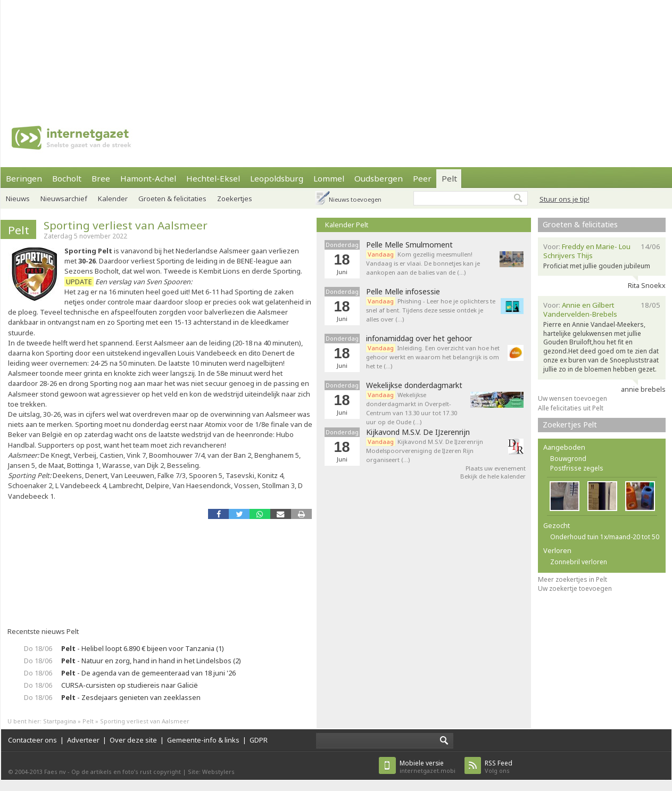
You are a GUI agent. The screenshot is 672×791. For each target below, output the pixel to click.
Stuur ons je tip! (565, 199)
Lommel (329, 178)
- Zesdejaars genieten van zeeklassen (131, 697)
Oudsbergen (379, 178)
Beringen (24, 178)
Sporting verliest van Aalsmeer (126, 225)
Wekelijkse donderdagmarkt (414, 385)
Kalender (113, 199)
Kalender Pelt (347, 225)
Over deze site (133, 740)
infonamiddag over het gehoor (419, 339)
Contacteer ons (32, 740)
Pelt (449, 178)
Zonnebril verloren (579, 562)
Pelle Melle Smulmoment (409, 245)
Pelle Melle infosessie (403, 292)
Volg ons (499, 767)
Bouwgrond (568, 459)
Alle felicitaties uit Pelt (571, 408)
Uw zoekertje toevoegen (575, 588)
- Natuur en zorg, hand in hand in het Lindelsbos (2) (151, 661)
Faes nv (55, 772)
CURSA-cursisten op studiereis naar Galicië (130, 685)
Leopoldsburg (277, 178)
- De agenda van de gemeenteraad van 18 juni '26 (148, 673)
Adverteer (83, 740)
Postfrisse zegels (577, 468)
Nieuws (18, 199)
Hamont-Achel (148, 178)
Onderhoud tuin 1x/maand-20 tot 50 (605, 537)
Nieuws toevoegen (355, 199)
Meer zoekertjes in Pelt (573, 579)
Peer (422, 178)
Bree (101, 178)
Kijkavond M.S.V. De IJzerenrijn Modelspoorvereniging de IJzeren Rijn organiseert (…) (425, 451)
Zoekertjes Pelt (570, 425)
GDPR (259, 740)
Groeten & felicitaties (172, 199)
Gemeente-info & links (203, 740)
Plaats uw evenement (496, 468)
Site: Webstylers (211, 772)
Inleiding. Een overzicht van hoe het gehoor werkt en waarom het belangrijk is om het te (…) (433, 357)
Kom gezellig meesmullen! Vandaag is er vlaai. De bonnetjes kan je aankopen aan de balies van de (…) (423, 263)
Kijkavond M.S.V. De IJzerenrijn (418, 432)
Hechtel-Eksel (213, 178)
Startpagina (60, 721)
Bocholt (67, 178)
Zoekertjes (235, 199)
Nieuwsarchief (64, 199)
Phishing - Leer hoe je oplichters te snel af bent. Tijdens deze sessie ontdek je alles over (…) (431, 310)
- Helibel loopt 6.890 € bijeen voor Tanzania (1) (143, 648)
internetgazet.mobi (428, 767)
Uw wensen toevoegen (573, 398)
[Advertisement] (139, 53)
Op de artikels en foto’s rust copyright (126, 772)
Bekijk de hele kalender (493, 476)
